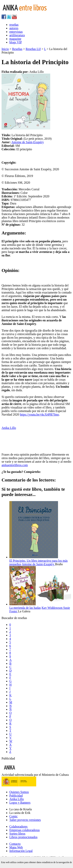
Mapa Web (16, 847)
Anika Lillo (9, 428)
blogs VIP (16, 42)
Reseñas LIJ (33, 49)
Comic (14, 816)
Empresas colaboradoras (25, 830)
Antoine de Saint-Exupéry (28, 142)
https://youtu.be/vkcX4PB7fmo (39, 414)
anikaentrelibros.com (15, 465)
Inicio (5, 49)
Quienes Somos (19, 792)
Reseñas (17, 49)
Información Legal (21, 851)
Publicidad (16, 796)
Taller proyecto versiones (25, 820)
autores (14, 28)
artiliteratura (17, 35)
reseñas (14, 25)
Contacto (15, 844)
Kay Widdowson (52, 608)
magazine (15, 39)
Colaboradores (18, 827)
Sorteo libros (17, 834)
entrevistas (16, 32)
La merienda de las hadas (25, 608)
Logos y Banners (20, 803)
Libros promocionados (23, 837)
